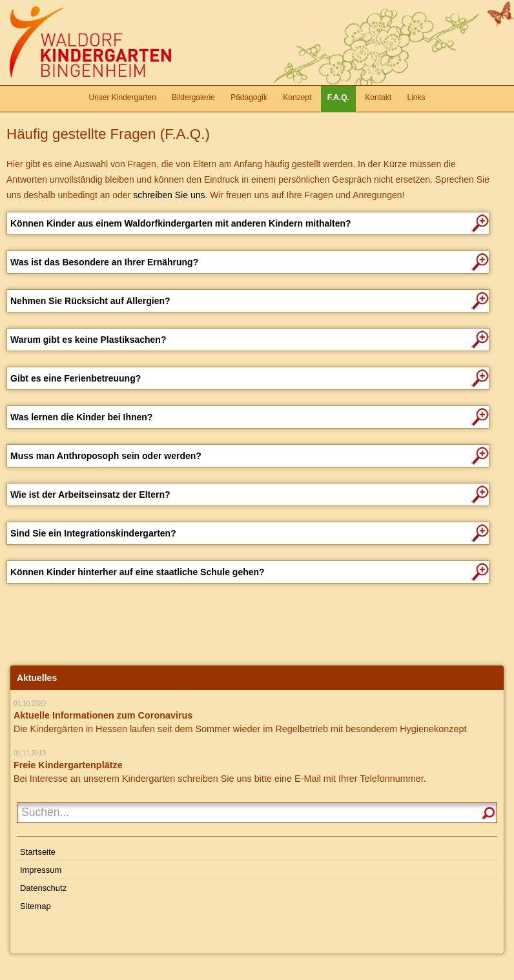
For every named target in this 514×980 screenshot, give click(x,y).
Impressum (41, 870)
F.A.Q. (338, 97)
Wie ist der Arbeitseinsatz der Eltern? (90, 495)
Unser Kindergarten (123, 97)
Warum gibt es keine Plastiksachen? (88, 340)
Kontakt (378, 97)
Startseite (38, 852)
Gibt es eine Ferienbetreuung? (76, 378)
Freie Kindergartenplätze (68, 765)
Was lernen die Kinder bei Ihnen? (81, 417)
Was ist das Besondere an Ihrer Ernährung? (104, 262)
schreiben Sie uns (169, 195)
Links (416, 97)
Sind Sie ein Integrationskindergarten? (93, 533)
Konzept (297, 97)
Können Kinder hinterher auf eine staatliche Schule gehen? (138, 572)
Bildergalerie (193, 97)
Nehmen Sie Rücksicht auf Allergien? (90, 301)
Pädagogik (249, 97)
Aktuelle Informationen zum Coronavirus (103, 715)
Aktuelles (37, 678)
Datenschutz (43, 888)
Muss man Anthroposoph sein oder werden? (106, 456)
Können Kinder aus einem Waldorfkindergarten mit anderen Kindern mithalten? (181, 223)
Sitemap (36, 906)
